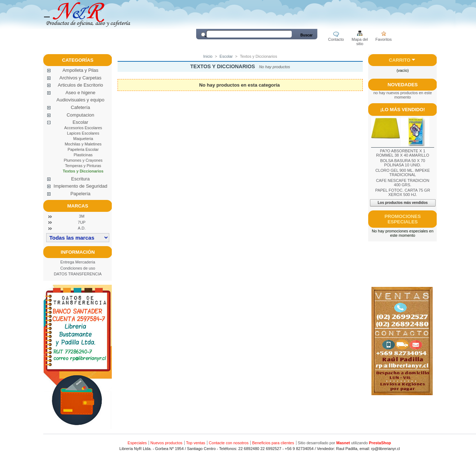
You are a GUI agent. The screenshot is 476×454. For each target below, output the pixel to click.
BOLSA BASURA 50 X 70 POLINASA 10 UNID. (403, 163)
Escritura (80, 179)
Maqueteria (83, 139)
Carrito (400, 60)
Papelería (80, 194)
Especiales (137, 443)
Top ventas (196, 443)
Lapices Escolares (83, 133)
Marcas (78, 206)
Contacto (336, 39)
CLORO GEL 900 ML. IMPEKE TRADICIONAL (403, 173)
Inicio (208, 56)
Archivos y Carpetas (80, 78)
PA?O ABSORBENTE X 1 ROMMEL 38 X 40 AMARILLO (403, 153)
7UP (82, 222)
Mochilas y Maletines (83, 144)
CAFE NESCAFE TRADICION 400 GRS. (403, 183)
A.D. (82, 228)
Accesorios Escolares (83, 128)
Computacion (81, 115)
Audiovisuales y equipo (81, 100)
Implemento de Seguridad (81, 186)
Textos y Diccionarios (83, 171)
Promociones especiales (402, 219)
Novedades (403, 85)
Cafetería (80, 107)
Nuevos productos (166, 443)
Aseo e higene (80, 93)
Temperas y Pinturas (83, 166)
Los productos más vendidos (403, 203)
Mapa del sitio (360, 40)
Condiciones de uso (78, 268)
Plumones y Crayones (83, 160)
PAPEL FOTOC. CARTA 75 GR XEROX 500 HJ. (402, 192)
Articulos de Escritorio (80, 85)
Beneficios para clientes (273, 443)
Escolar (80, 122)
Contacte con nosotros (229, 443)
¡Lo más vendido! (403, 110)
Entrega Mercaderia (78, 262)
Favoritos (384, 39)
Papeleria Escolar (83, 149)
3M (82, 216)
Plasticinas (83, 155)
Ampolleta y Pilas (80, 70)
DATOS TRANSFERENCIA (78, 274)
